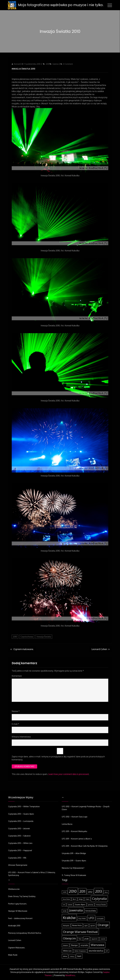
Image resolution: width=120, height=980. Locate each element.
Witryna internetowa (21, 737)
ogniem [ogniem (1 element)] (93, 926)
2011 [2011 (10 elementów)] (82, 891)
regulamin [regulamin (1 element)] (95, 939)
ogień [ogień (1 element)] (86, 926)
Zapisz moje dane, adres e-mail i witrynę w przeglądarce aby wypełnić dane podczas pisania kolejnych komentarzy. (58, 758)
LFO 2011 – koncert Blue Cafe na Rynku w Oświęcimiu (85, 846)
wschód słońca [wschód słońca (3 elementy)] (96, 951)
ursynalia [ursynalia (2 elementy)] (84, 945)
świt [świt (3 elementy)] (79, 956)
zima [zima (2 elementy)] (65, 956)
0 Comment (68, 64)
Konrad (17, 64)
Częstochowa (27, 637)
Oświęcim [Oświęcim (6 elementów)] (69, 938)
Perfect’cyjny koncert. (18, 904)
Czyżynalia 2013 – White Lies (20, 843)
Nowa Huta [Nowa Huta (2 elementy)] (77, 925)
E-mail (15, 724)
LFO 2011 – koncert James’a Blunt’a (77, 839)
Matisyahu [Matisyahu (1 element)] (66, 926)
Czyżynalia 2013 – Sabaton (19, 836)
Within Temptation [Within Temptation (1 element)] (80, 951)
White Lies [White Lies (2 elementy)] (67, 951)
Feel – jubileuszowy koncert (20, 918)
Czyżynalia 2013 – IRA (17, 858)
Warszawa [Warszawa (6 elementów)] (97, 945)
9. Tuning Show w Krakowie (74, 875)
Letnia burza (67, 824)
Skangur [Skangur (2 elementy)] (74, 945)
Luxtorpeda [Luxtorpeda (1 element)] (100, 919)
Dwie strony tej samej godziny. (22, 896)
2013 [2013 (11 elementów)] (99, 891)
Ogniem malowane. (17, 948)
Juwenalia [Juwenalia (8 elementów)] (76, 910)
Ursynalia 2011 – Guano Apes (74, 861)
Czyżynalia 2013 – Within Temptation (24, 806)
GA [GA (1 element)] (64, 905)
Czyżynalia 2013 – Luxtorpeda (21, 821)
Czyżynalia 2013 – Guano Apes (21, 814)
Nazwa (16, 711)
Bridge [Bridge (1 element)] (81, 899)
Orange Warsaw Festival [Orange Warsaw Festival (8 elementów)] (80, 932)
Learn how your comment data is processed (68, 774)
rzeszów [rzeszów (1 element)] (103, 939)
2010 (48, 64)
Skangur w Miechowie (18, 911)
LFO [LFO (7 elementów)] (91, 918)
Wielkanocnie (14, 889)
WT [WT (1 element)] (107, 951)
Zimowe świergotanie (18, 865)
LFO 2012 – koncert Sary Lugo (75, 817)
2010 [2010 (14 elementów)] (73, 891)
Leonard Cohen (15, 940)
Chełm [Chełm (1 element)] (87, 899)
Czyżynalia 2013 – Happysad (20, 850)
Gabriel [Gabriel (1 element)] (70, 905)
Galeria (55, 64)
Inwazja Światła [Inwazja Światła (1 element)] (101, 905)
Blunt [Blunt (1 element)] (74, 899)
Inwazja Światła (44, 637)
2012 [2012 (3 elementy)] (90, 892)
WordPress (70, 975)
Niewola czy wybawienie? (73, 868)
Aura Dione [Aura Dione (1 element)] (66, 899)
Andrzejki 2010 (14, 926)
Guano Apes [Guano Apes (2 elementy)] (80, 904)
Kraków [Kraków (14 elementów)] (69, 918)
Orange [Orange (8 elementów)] (103, 925)
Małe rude (13, 955)
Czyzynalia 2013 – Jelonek (19, 829)
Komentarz (17, 676)
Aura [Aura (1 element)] (106, 892)
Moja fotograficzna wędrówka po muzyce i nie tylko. (61, 5)
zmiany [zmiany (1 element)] (72, 956)
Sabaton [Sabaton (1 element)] (66, 945)
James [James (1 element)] (65, 911)
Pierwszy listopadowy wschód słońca (25, 933)
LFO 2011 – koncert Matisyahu (74, 831)
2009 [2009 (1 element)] (65, 892)
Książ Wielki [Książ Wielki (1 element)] (82, 919)
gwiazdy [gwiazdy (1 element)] (91, 905)
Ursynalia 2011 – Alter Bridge (74, 853)
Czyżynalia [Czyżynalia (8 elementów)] (99, 898)
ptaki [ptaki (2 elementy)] (87, 939)
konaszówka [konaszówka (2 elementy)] (91, 911)
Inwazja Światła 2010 (23, 69)
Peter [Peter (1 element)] (80, 939)
